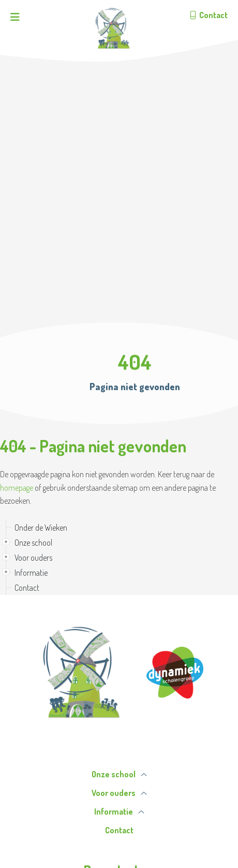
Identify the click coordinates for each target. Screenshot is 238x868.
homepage (17, 488)
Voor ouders (33, 558)
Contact (27, 588)
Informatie (31, 573)
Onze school (33, 543)
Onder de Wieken (41, 528)
